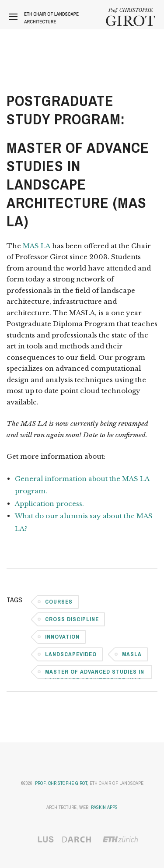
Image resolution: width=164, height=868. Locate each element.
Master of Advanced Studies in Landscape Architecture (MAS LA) (95, 673)
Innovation (62, 637)
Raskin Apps (104, 807)
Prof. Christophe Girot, (62, 783)
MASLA (132, 654)
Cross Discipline (72, 619)
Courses (59, 602)
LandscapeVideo (71, 654)
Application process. (50, 504)
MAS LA (37, 246)
